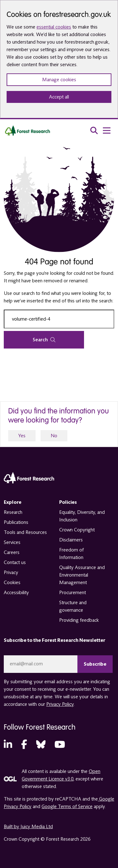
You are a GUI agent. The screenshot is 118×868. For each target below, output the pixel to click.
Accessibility (16, 593)
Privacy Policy (60, 704)
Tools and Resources (25, 532)
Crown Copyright (77, 530)
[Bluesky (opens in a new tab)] (41, 745)
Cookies (12, 583)
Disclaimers (71, 540)
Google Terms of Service (67, 807)
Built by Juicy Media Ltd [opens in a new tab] (28, 827)
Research (13, 512)
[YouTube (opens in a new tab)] (60, 745)
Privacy (11, 572)
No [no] (54, 436)
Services (12, 542)
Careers (12, 552)
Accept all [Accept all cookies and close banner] (59, 97)
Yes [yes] (22, 436)
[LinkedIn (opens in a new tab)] (8, 745)
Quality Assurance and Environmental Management (82, 575)
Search (44, 340)
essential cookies (54, 27)
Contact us (15, 562)
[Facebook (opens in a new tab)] (24, 745)
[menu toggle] (107, 130)
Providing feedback (79, 620)
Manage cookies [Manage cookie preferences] (59, 80)
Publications (16, 522)
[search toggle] (94, 130)
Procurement (73, 593)
